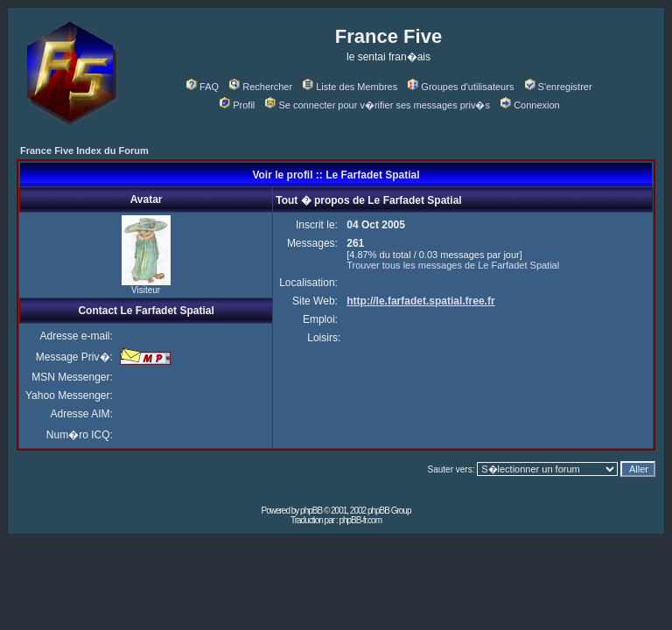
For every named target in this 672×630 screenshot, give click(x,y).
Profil (237, 105)
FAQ (203, 87)
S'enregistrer (559, 87)
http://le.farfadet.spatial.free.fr (420, 301)
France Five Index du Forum (84, 150)
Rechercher (261, 87)
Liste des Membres (350, 87)
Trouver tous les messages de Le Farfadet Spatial (453, 265)
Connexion (530, 105)
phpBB (311, 511)
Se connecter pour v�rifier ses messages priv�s (377, 105)
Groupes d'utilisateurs (461, 87)
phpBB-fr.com (360, 520)
